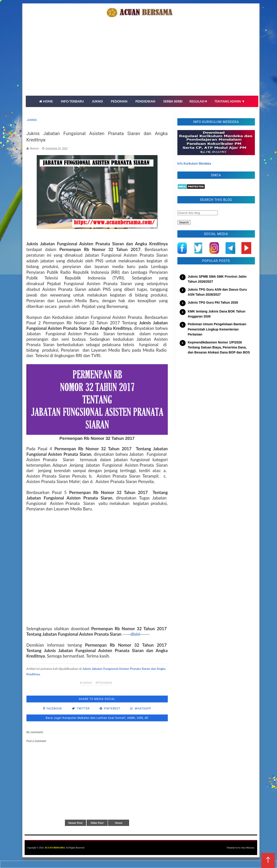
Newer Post (75, 823)
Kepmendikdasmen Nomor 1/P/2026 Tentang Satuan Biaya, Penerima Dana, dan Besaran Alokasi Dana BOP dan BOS (219, 347)
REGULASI (199, 101)
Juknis (32, 120)
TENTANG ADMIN (230, 101)
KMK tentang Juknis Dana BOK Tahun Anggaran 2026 (217, 314)
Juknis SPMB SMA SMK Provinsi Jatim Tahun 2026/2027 (217, 279)
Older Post (97, 823)
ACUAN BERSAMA (55, 848)
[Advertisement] (142, 61)
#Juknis (86, 683)
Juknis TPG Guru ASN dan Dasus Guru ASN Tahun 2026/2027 (217, 292)
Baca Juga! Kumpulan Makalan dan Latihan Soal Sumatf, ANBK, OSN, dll (97, 718)
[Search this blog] (198, 213)
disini (135, 634)
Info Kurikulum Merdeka (194, 164)
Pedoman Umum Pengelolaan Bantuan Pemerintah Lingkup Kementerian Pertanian (217, 329)
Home (119, 823)
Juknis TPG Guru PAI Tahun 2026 (213, 302)
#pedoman (104, 683)
